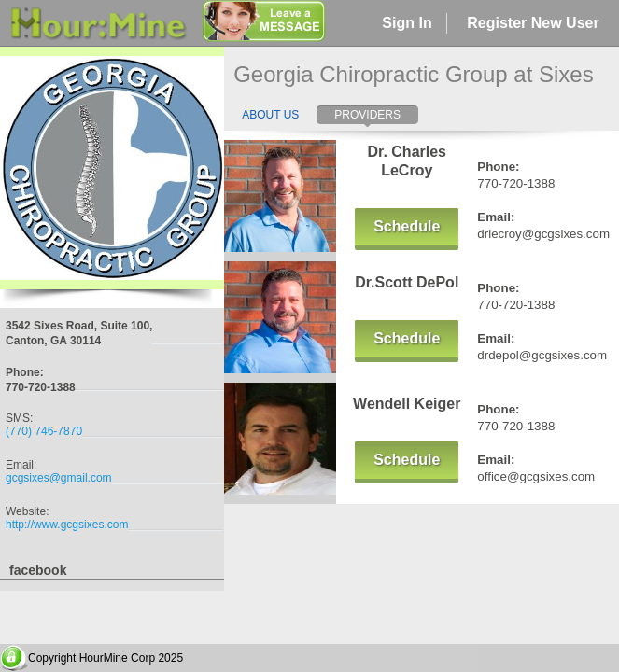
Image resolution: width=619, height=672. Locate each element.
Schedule (407, 226)
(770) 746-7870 (44, 431)
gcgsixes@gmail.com (59, 478)
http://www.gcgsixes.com (67, 525)
